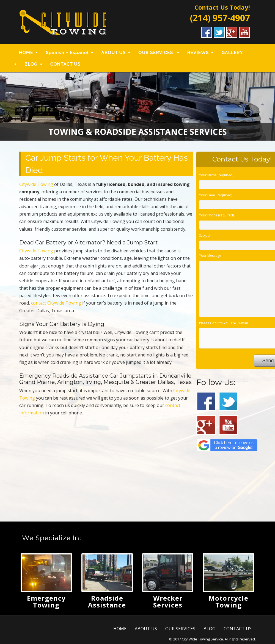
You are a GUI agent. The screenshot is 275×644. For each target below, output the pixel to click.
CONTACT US (65, 64)
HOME (26, 53)
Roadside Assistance (107, 601)
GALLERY (232, 53)
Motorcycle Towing (228, 601)
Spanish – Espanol (67, 53)
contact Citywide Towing (56, 303)
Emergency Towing (46, 601)
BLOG (31, 64)
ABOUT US (113, 53)
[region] (137, 107)
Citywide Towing (36, 184)
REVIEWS (198, 53)
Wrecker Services (168, 601)
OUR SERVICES (156, 53)
